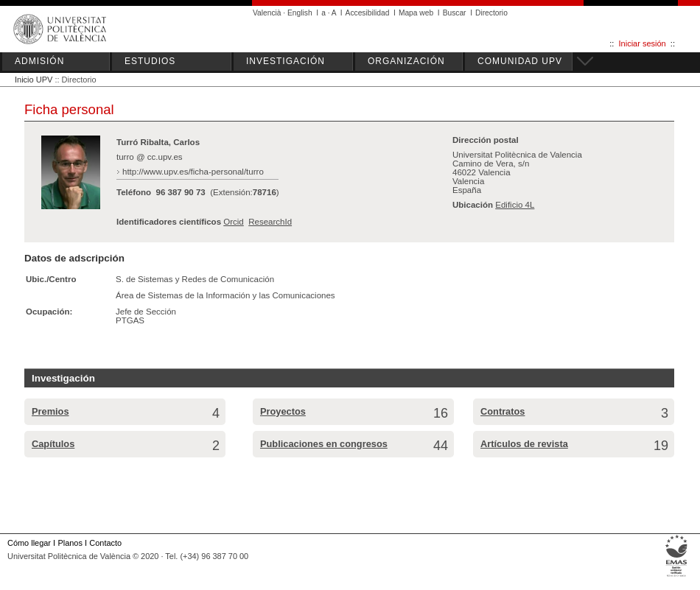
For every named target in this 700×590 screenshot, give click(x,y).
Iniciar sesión (643, 43)
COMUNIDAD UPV (520, 61)
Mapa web (416, 13)
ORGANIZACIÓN (406, 61)
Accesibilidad (368, 13)
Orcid (234, 222)
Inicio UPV (34, 80)
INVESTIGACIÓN (286, 61)
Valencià (267, 13)
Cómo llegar (29, 543)
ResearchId (270, 222)
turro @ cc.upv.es (150, 157)
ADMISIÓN (39, 61)
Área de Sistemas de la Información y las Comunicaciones (225, 295)
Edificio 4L (515, 205)
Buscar (455, 13)
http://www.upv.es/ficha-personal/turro (193, 172)
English (300, 13)
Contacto (105, 543)
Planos (70, 543)
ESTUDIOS (150, 61)
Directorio (491, 13)
